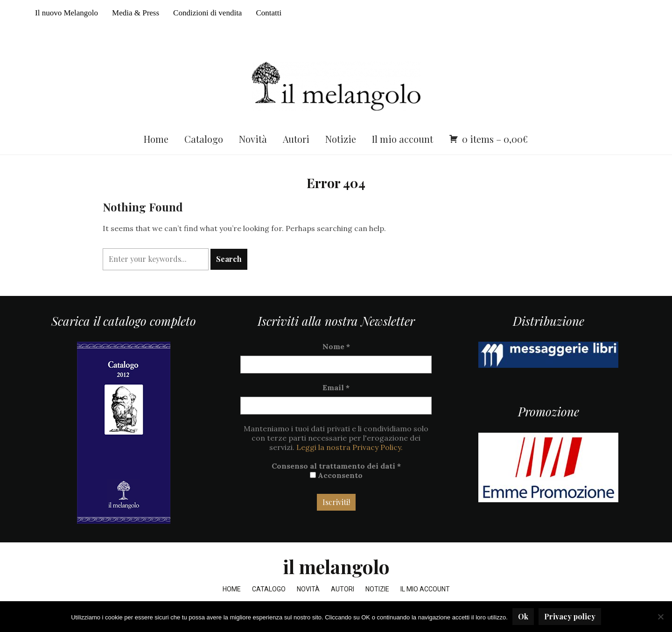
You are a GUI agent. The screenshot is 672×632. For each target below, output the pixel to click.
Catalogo (204, 139)
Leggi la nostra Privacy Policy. (350, 447)
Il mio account (402, 139)
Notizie (341, 139)
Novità (253, 139)
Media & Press (136, 13)
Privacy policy (570, 616)
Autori (296, 139)
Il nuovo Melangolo (66, 13)
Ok (523, 616)
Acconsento (336, 475)
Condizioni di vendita (207, 13)
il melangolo (336, 566)
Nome (336, 346)
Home (156, 139)
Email (336, 387)
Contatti (269, 13)
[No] (660, 617)
